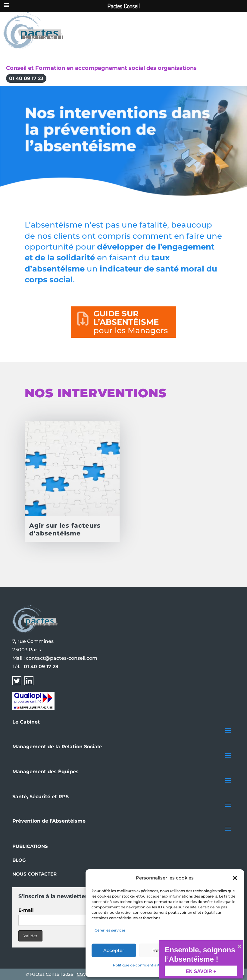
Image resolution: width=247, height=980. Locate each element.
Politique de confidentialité (137, 965)
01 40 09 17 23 (26, 78)
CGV (81, 974)
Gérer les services (110, 930)
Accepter (114, 950)
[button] (235, 878)
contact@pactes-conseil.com (62, 658)
